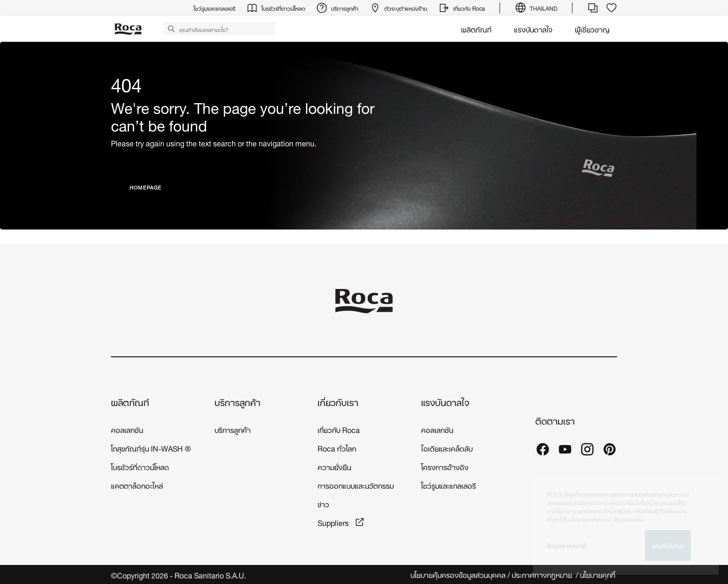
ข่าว (323, 503)
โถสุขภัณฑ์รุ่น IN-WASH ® (151, 448)
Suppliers (334, 522)
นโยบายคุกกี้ (598, 574)
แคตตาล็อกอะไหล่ (137, 485)
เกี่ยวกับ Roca (339, 429)
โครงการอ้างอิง (445, 466)
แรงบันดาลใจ (533, 29)
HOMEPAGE (146, 187)
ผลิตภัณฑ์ (476, 29)
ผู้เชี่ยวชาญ (592, 29)
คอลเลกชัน (127, 429)
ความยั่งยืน (334, 466)
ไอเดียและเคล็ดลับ (447, 448)
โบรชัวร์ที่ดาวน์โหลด (140, 466)
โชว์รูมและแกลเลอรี (448, 485)
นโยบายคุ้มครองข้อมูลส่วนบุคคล (458, 574)
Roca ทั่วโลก (337, 448)
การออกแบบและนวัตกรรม (356, 485)
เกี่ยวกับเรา (338, 402)
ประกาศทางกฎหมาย (543, 574)
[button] (171, 28)
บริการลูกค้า (237, 402)
